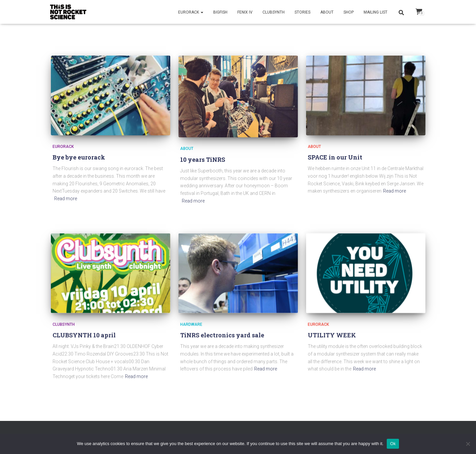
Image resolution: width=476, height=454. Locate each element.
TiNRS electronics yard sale (222, 337)
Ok (393, 444)
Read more (66, 199)
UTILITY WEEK (332, 337)
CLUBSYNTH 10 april (84, 337)
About (327, 12)
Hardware (191, 326)
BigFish (220, 12)
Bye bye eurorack (79, 157)
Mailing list (376, 12)
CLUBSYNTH (274, 12)
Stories (302, 12)
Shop (349, 12)
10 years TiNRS (203, 159)
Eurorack (191, 12)
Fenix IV (245, 12)
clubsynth (64, 326)
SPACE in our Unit (335, 157)
